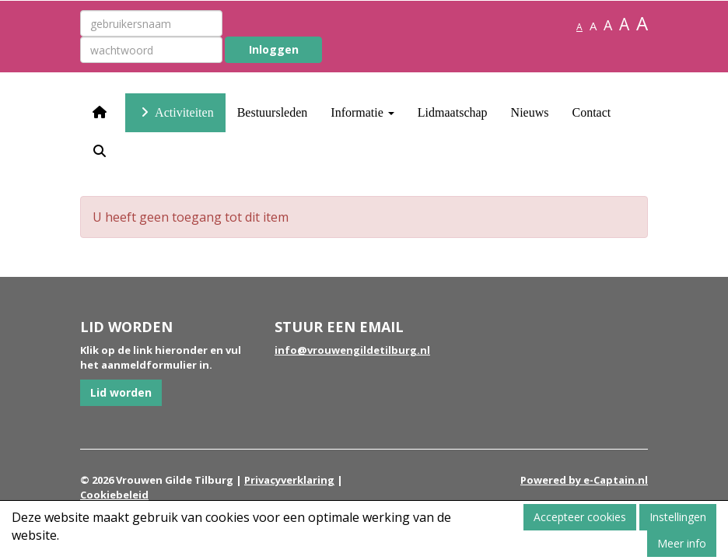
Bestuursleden (273, 112)
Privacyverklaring (289, 480)
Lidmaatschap (453, 112)
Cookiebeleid (114, 495)
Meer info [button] (682, 543)
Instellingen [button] (678, 517)
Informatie (362, 112)
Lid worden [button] (121, 392)
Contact (591, 112)
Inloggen (274, 49)
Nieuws (530, 112)
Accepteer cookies (580, 517)
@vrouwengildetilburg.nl (352, 350)
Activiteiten (175, 112)
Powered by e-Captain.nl (584, 480)
